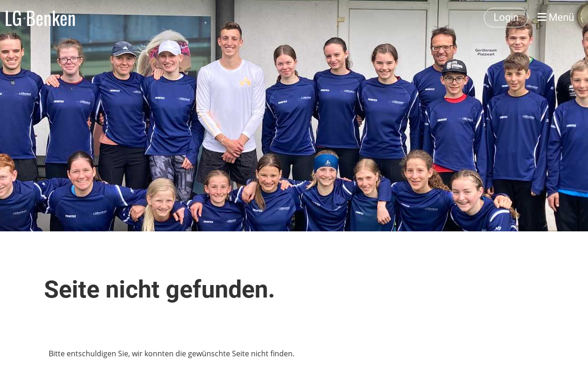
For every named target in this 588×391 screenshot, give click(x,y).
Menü (556, 17)
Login (506, 17)
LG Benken (40, 18)
